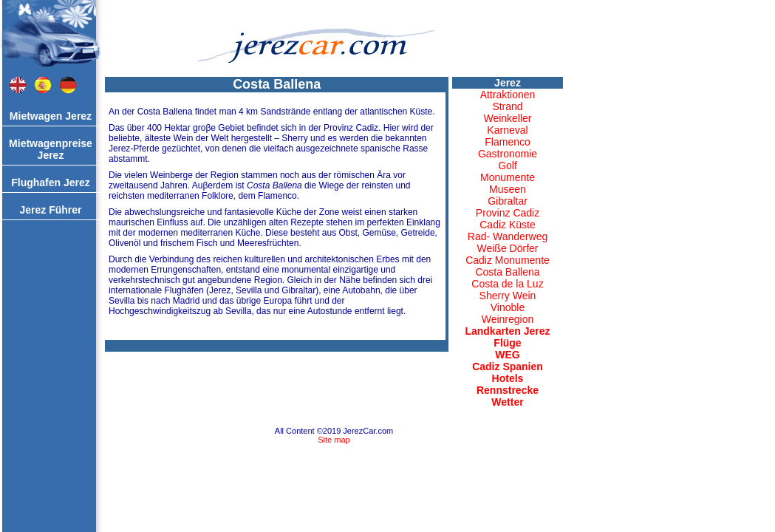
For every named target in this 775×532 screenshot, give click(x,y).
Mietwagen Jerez (51, 116)
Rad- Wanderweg (508, 236)
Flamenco (507, 142)
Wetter (507, 402)
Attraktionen (508, 95)
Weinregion (508, 319)
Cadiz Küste (507, 225)
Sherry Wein (508, 296)
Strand (507, 106)
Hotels (508, 378)
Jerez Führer (50, 210)
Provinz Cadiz (508, 213)
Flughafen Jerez (51, 183)
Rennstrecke (508, 390)
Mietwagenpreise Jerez (51, 149)
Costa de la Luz (507, 284)
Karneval (507, 130)
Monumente (508, 177)
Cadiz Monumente (508, 260)
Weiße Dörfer (508, 248)
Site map (334, 440)
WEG (507, 355)
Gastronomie (508, 154)
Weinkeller (507, 118)
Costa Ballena (507, 272)
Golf (508, 166)
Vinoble (508, 307)
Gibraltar (508, 201)
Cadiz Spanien (508, 366)
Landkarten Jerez (507, 331)
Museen (508, 189)
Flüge (507, 343)
